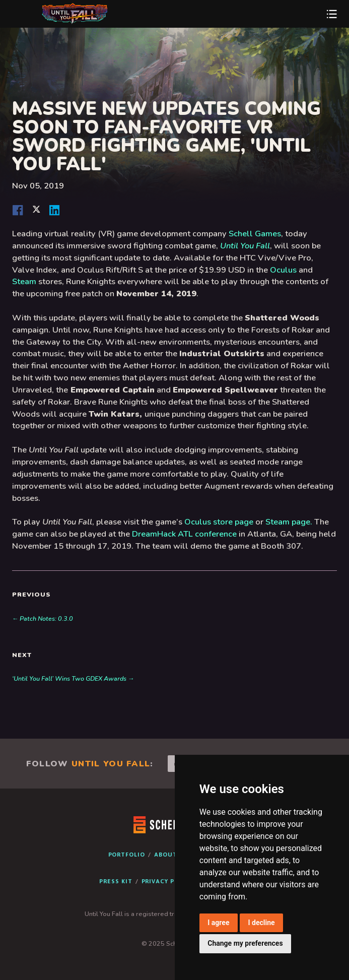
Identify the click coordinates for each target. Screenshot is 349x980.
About (166, 854)
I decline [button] (261, 923)
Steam (24, 281)
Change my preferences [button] (245, 943)
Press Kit (116, 881)
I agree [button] (218, 923)
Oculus (283, 270)
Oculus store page (219, 522)
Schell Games (255, 234)
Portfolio (127, 854)
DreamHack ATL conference (184, 534)
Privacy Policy (167, 881)
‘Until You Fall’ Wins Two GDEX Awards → (73, 678)
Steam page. (289, 522)
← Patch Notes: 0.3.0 (43, 618)
